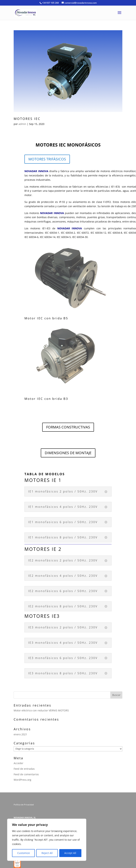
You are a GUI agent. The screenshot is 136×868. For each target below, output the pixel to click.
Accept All (70, 853)
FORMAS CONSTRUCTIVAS (68, 427)
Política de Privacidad (24, 805)
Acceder (19, 763)
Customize (24, 853)
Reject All (47, 853)
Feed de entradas (24, 769)
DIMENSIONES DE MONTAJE (68, 453)
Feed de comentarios (26, 774)
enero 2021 (20, 734)
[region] (47, 840)
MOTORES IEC (27, 119)
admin (22, 124)
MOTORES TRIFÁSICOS (47, 159)
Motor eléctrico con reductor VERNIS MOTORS (41, 710)
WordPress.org (22, 780)
